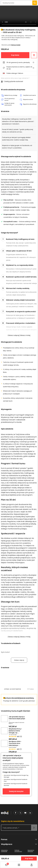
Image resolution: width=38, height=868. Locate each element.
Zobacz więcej (19, 660)
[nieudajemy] (20, 813)
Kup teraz (15, 55)
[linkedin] (30, 813)
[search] (35, 3)
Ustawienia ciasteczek (4, 851)
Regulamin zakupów (31, 851)
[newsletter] (34, 828)
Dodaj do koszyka (16, 791)
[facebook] (16, 813)
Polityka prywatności (18, 851)
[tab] (13, 689)
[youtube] (25, 813)
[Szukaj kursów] (17, 3)
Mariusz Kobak (16, 45)
